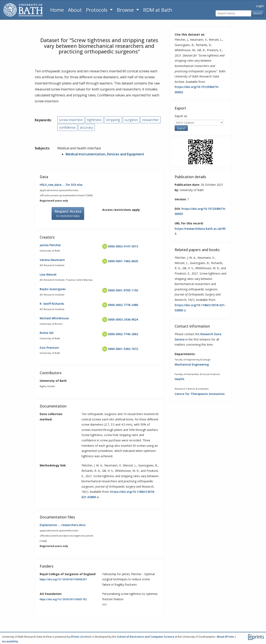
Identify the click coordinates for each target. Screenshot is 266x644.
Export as (181, 116)
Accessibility (10, 641)
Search (258, 13)
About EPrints (225, 637)
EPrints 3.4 (77, 637)
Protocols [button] (97, 10)
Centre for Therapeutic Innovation (200, 394)
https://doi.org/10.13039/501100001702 (63, 599)
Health (179, 379)
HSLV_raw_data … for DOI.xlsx (61, 185)
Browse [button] (126, 10)
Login (260, 6)
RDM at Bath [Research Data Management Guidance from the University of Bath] (158, 10)
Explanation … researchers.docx (63, 525)
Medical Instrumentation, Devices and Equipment (105, 154)
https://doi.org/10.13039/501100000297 (63, 579)
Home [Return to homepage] (57, 10)
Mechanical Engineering (192, 364)
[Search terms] (233, 13)
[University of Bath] (23, 10)
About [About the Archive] (75, 10)
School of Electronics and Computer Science (146, 637)
